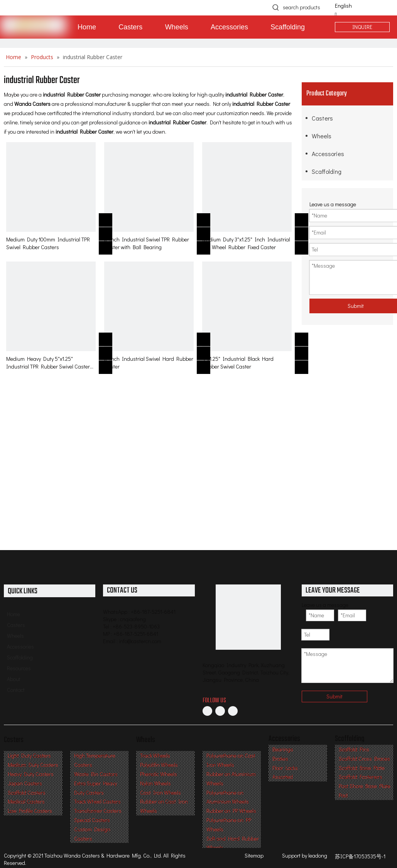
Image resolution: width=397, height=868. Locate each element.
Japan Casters (25, 783)
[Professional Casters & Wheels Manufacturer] (248, 617)
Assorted (283, 777)
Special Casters (92, 820)
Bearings (283, 749)
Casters (322, 118)
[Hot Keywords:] (276, 7)
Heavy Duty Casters (31, 774)
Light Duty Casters (29, 755)
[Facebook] (207, 711)
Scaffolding (327, 171)
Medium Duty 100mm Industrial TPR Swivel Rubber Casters (48, 243)
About (14, 679)
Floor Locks (285, 768)
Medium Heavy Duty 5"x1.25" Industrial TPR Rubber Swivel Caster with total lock (48, 363)
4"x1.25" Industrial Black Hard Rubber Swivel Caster (238, 363)
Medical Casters (26, 801)
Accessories (328, 154)
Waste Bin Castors (96, 774)
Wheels (322, 136)
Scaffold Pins (354, 749)
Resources (19, 668)
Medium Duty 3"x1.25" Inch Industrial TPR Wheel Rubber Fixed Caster (246, 243)
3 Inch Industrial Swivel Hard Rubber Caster (149, 363)
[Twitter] (233, 711)
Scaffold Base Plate (362, 768)
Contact (16, 690)
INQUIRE (362, 27)
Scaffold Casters (27, 792)
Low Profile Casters (30, 811)
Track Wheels (155, 755)
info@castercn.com (140, 641)
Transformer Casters (98, 811)
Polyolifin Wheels (159, 765)
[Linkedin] (220, 711)
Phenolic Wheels (159, 774)
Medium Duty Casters (33, 765)
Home (14, 614)
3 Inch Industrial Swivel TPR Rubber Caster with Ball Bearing (147, 243)
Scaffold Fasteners (361, 777)
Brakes (280, 758)
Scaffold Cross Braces (364, 758)
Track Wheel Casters (97, 801)
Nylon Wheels (155, 783)
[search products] (305, 7)
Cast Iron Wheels (160, 792)
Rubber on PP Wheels (231, 811)
